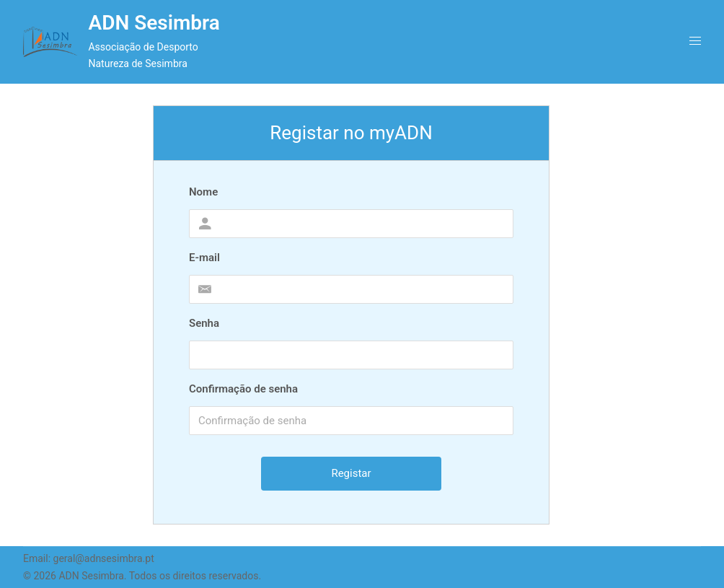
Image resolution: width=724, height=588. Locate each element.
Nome (203, 192)
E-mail (204, 258)
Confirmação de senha (243, 389)
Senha (204, 323)
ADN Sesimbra (154, 23)
